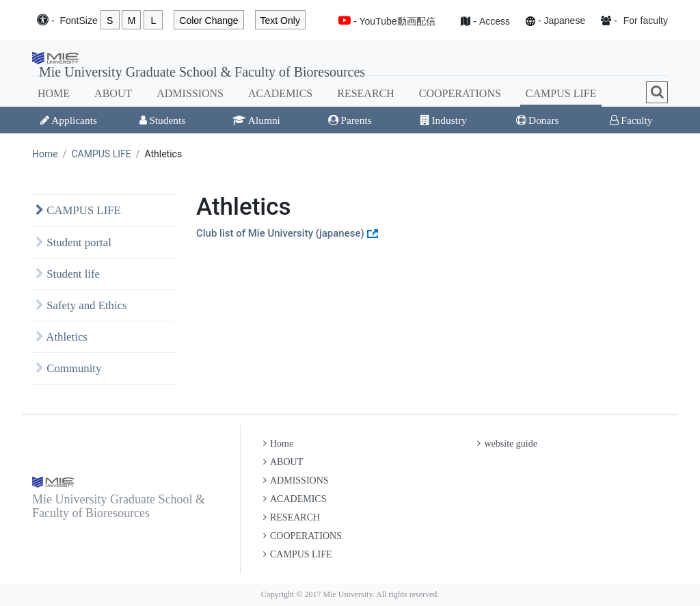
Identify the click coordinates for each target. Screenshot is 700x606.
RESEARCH (366, 93)
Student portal (73, 242)
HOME (54, 93)
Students (162, 120)
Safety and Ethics (81, 305)
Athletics (62, 337)
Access (495, 21)
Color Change (208, 21)
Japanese (564, 21)
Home (45, 154)
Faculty (631, 120)
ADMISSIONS (190, 93)
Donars (537, 120)
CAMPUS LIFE (561, 93)
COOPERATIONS (460, 93)
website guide (507, 444)
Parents (350, 120)
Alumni (256, 120)
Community (68, 368)
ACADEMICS (280, 93)
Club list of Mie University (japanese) (280, 233)
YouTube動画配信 (398, 21)
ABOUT (113, 93)
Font (78, 21)
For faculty (646, 21)
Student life (68, 274)
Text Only (280, 21)
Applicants (69, 120)
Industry (443, 120)
